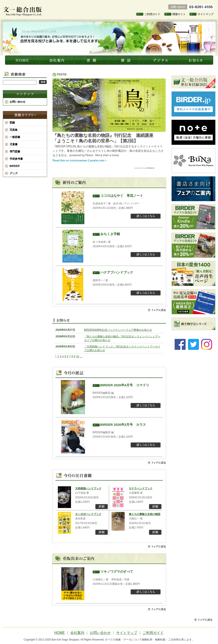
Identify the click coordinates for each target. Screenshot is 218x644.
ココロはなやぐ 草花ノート (122, 196)
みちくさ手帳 (110, 234)
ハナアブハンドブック (117, 272)
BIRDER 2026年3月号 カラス (123, 425)
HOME (60, 633)
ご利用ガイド (152, 14)
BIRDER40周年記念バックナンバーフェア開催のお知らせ (118, 330)
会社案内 (57, 60)
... (81, 356)
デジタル (161, 60)
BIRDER (15, 166)
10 (78, 356)
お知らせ (196, 60)
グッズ (14, 173)
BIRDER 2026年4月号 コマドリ (125, 385)
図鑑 (12, 123)
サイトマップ (206, 14)
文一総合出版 (22, 60)
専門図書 (15, 152)
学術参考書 (16, 159)
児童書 (14, 144)
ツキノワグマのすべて (117, 572)
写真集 (14, 130)
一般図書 (15, 137)
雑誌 (126, 60)
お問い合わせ (18, 102)
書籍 (92, 60)
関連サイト (179, 14)
